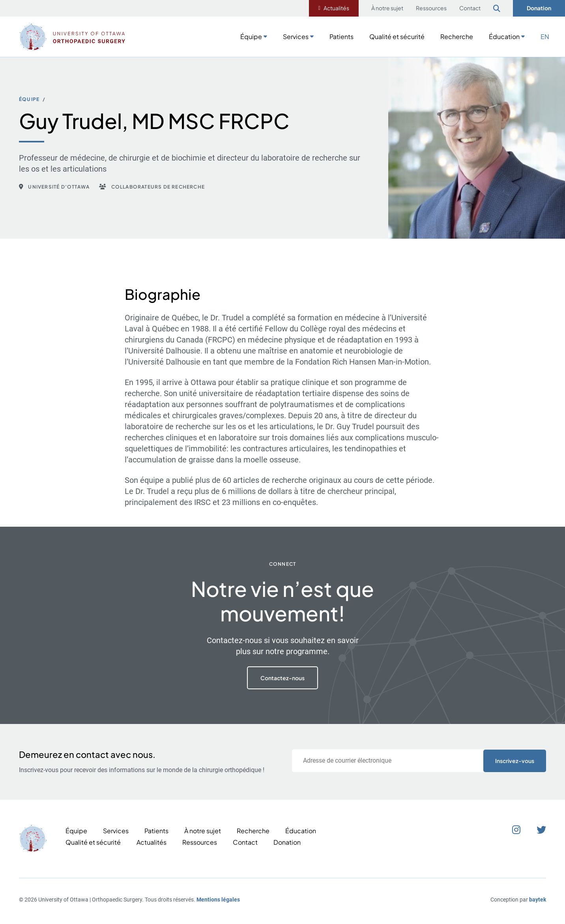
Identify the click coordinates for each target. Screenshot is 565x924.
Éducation (504, 36)
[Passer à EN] (545, 36)
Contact (470, 8)
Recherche (457, 36)
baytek (538, 900)
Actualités (336, 8)
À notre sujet (387, 8)
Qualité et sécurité (397, 36)
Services (296, 36)
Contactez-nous (282, 678)
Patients (341, 36)
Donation (539, 8)
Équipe (251, 36)
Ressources (431, 8)
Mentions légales (218, 900)
